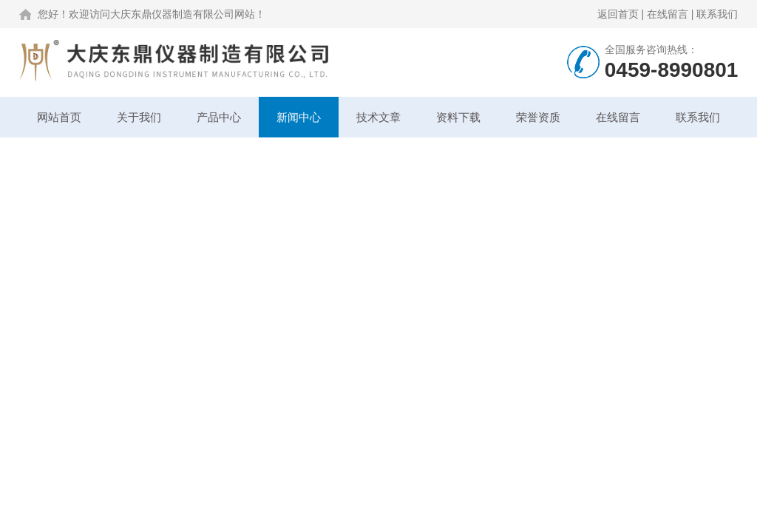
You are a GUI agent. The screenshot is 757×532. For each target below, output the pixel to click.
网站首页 (59, 117)
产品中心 (219, 117)
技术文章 (378, 117)
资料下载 (458, 117)
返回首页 (618, 14)
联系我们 (717, 14)
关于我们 (139, 117)
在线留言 (668, 14)
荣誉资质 (538, 117)
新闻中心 (299, 117)
